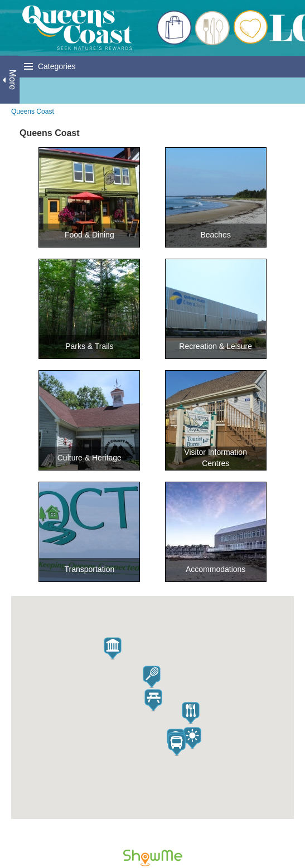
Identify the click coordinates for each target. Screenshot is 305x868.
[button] (191, 713)
